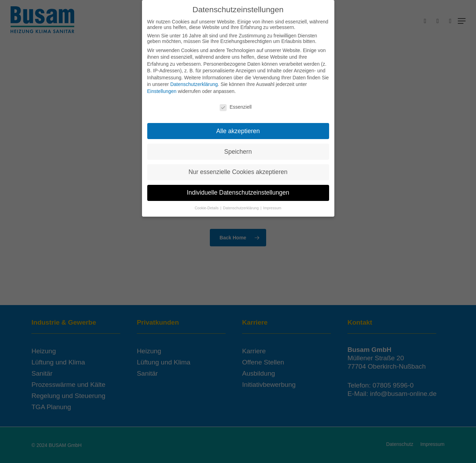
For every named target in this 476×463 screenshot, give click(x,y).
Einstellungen (162, 89)
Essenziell (236, 105)
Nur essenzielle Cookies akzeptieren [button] (238, 171)
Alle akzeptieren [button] (238, 129)
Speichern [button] (238, 150)
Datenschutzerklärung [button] (241, 206)
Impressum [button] (272, 206)
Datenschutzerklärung (194, 83)
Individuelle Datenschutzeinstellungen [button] (238, 191)
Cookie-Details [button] (207, 206)
